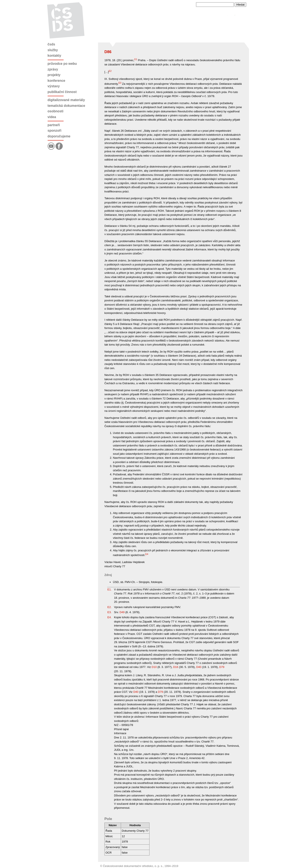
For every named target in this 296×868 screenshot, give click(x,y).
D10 (154, 667)
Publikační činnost (62, 92)
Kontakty (54, 56)
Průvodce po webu (62, 64)
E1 (136, 59)
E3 (120, 83)
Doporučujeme (59, 136)
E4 (147, 554)
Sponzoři (55, 131)
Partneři (54, 125)
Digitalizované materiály (66, 100)
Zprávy (53, 69)
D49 (122, 612)
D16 (176, 667)
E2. (110, 607)
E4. (110, 617)
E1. (110, 589)
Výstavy (54, 86)
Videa (52, 117)
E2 (110, 71)
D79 (222, 667)
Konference (56, 81)
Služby (53, 50)
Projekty (54, 75)
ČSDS (51, 44)
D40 (199, 667)
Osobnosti (56, 111)
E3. (110, 612)
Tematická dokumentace (66, 106)
